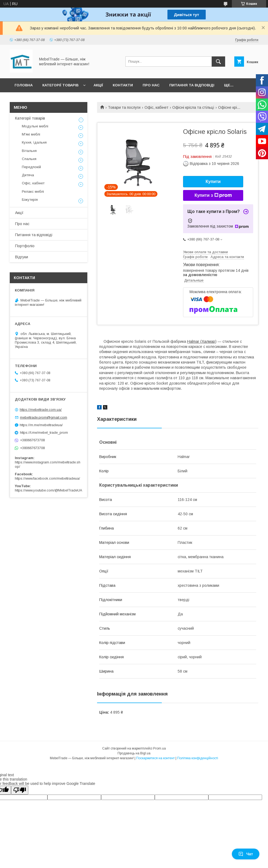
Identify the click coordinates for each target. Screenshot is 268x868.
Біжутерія (30, 200)
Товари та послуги (124, 107)
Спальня (29, 159)
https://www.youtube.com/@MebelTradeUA (49, 490)
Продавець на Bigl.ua (134, 753)
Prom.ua (159, 748)
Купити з (213, 195)
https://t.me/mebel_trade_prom (44, 433)
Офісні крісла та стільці (193, 107)
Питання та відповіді (192, 85)
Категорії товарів (60, 85)
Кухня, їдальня (34, 142)
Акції (98, 85)
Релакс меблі (33, 191)
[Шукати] (218, 62)
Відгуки (22, 257)
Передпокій (31, 167)
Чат (246, 854)
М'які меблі (31, 134)
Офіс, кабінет (157, 107)
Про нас (151, 85)
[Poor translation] (20, 790)
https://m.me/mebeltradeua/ (41, 425)
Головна (24, 85)
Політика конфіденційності (198, 758)
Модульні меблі (35, 126)
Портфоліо (25, 246)
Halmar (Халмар (201, 341)
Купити (213, 182)
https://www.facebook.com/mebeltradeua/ (47, 478)
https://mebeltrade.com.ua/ (41, 410)
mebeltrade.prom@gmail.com (44, 417)
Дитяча (28, 175)
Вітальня (29, 151)
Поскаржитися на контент (155, 758)
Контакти (123, 85)
